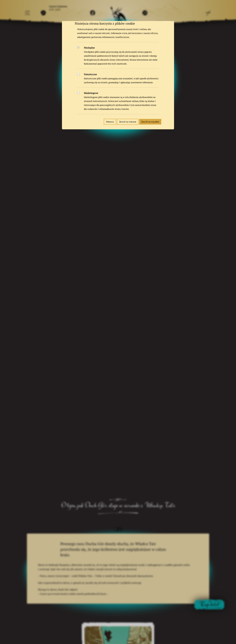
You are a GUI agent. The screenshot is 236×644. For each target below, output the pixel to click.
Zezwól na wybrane (128, 122)
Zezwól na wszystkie (150, 122)
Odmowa (110, 122)
